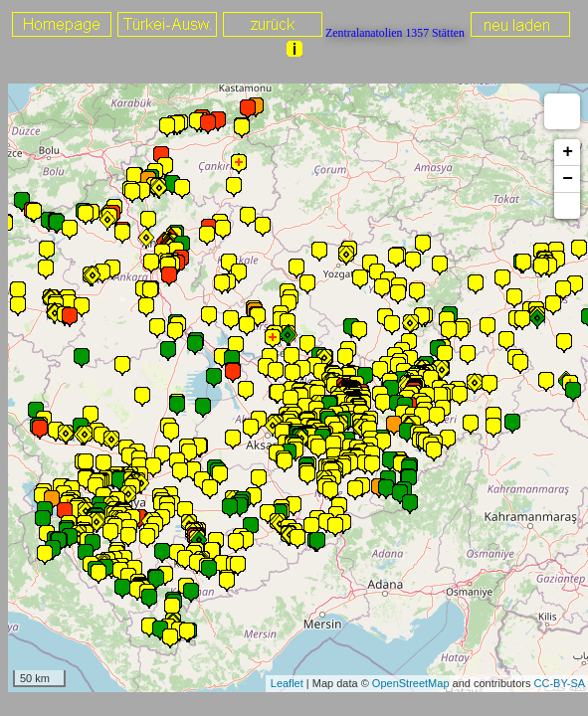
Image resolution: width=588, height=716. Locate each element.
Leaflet (287, 683)
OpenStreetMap (411, 683)
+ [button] (568, 152)
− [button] (568, 179)
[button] (567, 206)
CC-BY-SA (560, 683)
